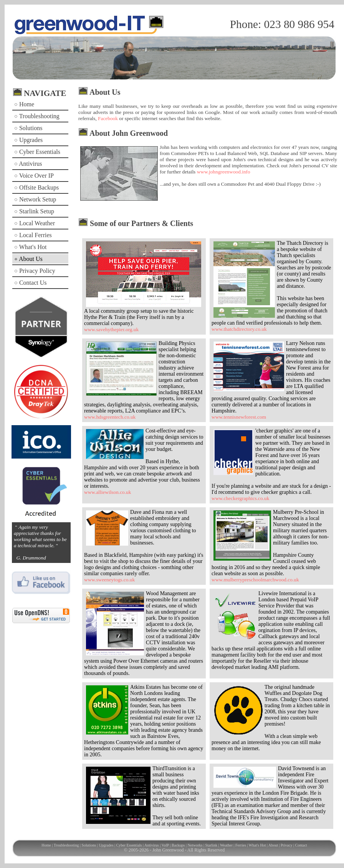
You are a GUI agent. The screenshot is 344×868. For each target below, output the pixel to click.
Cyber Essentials (37, 152)
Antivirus (28, 164)
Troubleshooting (37, 116)
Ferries (241, 845)
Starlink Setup (34, 211)
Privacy (287, 845)
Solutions (28, 128)
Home (24, 104)
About (273, 845)
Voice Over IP (34, 176)
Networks (195, 845)
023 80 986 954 (299, 24)
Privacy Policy (35, 271)
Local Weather (35, 223)
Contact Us (31, 283)
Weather (226, 845)
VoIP (165, 845)
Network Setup (35, 199)
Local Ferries (33, 235)
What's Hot (30, 247)
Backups (178, 845)
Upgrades (28, 140)
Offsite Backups (36, 187)
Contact (301, 845)
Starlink (211, 845)
